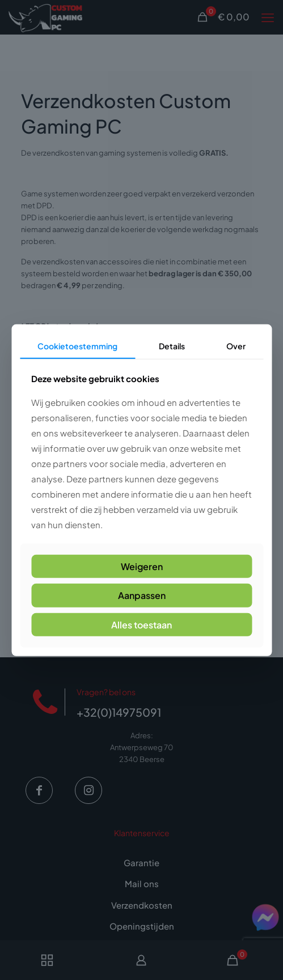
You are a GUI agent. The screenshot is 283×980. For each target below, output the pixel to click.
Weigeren (142, 566)
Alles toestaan (141, 624)
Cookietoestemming (77, 345)
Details (172, 345)
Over (236, 345)
